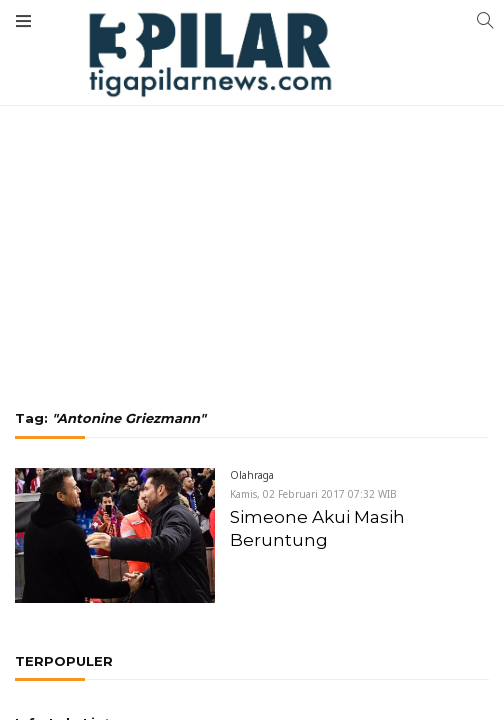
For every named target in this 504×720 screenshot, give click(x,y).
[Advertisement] (252, 150)
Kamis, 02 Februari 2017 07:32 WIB (313, 494)
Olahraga (252, 475)
